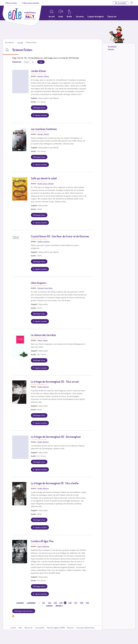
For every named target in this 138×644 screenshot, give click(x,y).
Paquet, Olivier (43, 76)
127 (76, 603)
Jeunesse (80, 16)
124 (61, 603)
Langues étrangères (96, 16)
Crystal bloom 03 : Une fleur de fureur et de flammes (60, 236)
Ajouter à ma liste (41, 115)
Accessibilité (40, 628)
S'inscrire (111, 49)
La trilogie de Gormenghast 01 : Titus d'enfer (55, 483)
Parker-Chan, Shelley (46, 184)
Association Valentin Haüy (85, 628)
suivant (50, 606)
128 (81, 603)
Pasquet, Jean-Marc (45, 288)
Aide (20, 628)
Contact (13, 628)
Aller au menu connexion (31, 3)
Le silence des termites (43, 335)
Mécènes (71, 628)
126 (70, 603)
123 (55, 603)
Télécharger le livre (39, 108)
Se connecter (112, 46)
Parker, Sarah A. (44, 241)
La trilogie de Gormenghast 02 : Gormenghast (56, 437)
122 (49, 603)
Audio (61, 16)
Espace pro (112, 16)
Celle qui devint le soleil (44, 178)
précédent (31, 603)
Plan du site (29, 628)
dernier (59, 606)
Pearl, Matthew (43, 546)
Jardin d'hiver (38, 71)
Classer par (17, 62)
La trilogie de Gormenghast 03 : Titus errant (55, 382)
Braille (69, 16)
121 (44, 603)
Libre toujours (39, 283)
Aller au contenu (12, 3)
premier (20, 603)
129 (87, 603)
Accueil (20, 42)
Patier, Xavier (43, 340)
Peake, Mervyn (43, 387)
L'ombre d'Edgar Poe (42, 541)
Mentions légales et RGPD (56, 628)
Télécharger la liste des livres (24, 611)
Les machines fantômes (44, 129)
